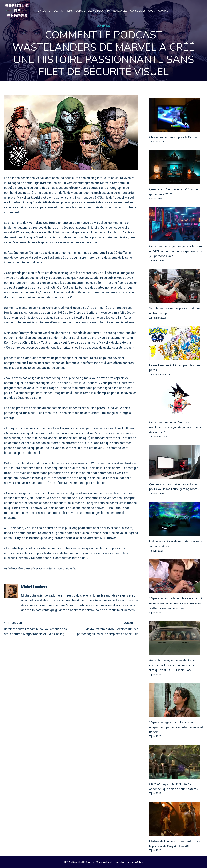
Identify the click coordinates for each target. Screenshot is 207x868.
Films (69, 11)
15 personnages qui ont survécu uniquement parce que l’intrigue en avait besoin (176, 727)
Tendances (120, 11)
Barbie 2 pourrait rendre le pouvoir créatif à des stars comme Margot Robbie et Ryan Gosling (36, 628)
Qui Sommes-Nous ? (143, 11)
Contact (164, 11)
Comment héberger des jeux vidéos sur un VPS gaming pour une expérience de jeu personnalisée (176, 251)
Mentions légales (105, 862)
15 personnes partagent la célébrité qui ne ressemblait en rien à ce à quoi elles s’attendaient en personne (176, 603)
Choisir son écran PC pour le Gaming (174, 137)
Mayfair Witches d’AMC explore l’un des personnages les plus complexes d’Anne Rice (106, 628)
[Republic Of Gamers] (17, 11)
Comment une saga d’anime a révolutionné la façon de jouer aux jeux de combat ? (175, 427)
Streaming (56, 11)
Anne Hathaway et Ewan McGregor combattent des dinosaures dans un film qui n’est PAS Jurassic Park (174, 665)
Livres (42, 11)
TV (108, 11)
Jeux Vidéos (96, 11)
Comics (80, 11)
